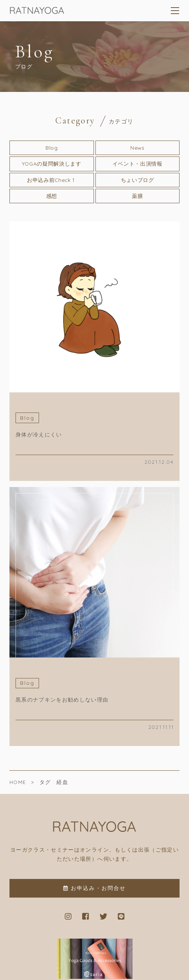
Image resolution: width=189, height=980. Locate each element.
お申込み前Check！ (52, 180)
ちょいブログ (137, 180)
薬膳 (137, 196)
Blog (52, 148)
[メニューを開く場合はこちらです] (175, 11)
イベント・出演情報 (137, 164)
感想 (52, 196)
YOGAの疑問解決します (52, 164)
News (137, 148)
